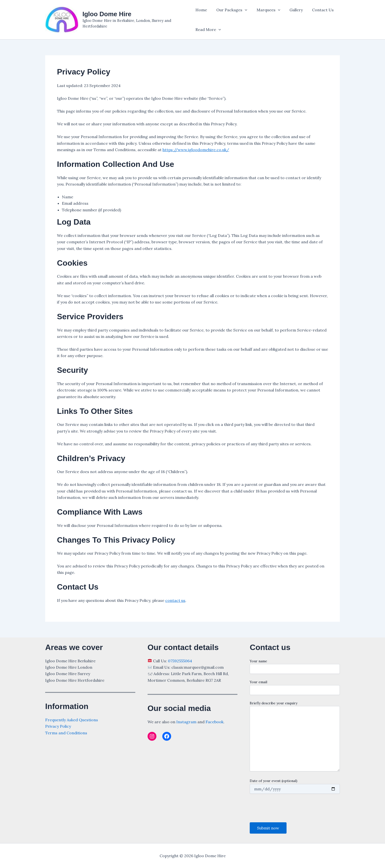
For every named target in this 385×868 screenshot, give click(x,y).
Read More (208, 29)
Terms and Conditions (66, 733)
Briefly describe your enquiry (295, 737)
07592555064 (180, 661)
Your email (295, 687)
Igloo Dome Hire (107, 14)
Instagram (186, 722)
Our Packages (230, 10)
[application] (243, 10)
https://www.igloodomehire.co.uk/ (196, 150)
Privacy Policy (58, 726)
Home (201, 10)
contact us (175, 600)
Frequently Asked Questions (72, 720)
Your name (295, 666)
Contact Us (317, 10)
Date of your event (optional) (295, 786)
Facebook (214, 722)
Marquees (266, 10)
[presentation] (287, 808)
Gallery (292, 10)
